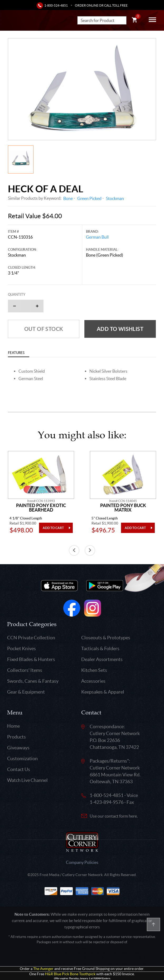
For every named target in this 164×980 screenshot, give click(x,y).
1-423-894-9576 (107, 802)
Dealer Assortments (102, 659)
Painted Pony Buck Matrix (123, 508)
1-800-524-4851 (56, 5)
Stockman (115, 198)
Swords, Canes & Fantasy (33, 681)
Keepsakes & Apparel (103, 692)
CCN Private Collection (31, 638)
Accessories (93, 681)
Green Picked (89, 198)
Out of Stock (44, 329)
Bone (68, 198)
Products (16, 737)
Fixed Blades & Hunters (31, 659)
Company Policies (82, 862)
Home (13, 726)
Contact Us (19, 769)
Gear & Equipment (26, 692)
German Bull (97, 237)
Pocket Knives (21, 648)
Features (16, 353)
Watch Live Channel (27, 780)
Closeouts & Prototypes (106, 638)
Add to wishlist (120, 329)
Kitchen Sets (94, 670)
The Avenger (43, 969)
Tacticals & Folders (100, 648)
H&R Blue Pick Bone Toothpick (70, 974)
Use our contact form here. (114, 816)
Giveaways (18, 748)
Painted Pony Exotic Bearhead (41, 508)
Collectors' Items (25, 670)
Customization (22, 758)
